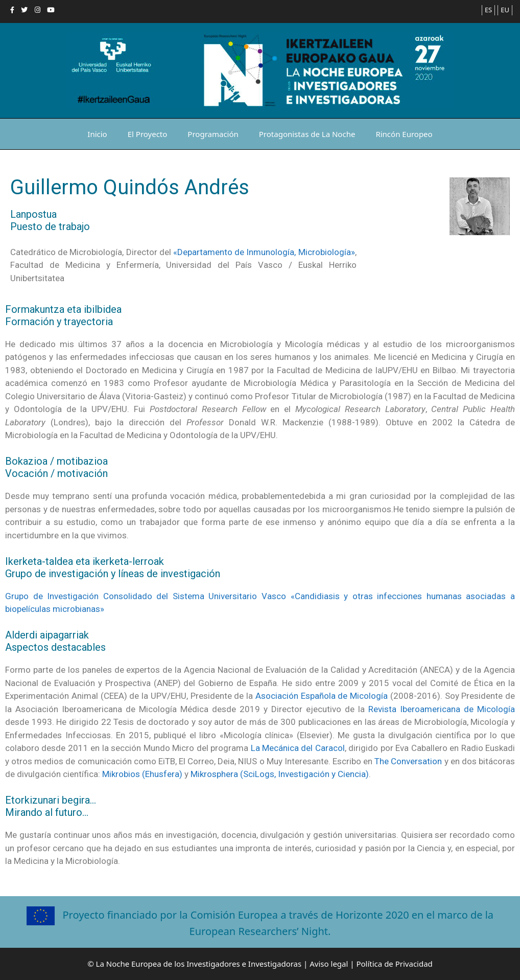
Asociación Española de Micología (322, 696)
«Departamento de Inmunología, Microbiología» (264, 252)
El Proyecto (148, 134)
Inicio (97, 134)
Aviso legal (329, 964)
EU (505, 10)
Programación (213, 134)
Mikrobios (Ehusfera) (142, 774)
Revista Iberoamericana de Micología (442, 709)
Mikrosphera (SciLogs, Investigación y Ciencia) (280, 774)
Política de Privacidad (394, 964)
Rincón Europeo (404, 134)
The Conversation (408, 761)
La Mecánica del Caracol (298, 748)
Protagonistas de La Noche (307, 134)
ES (488, 10)
